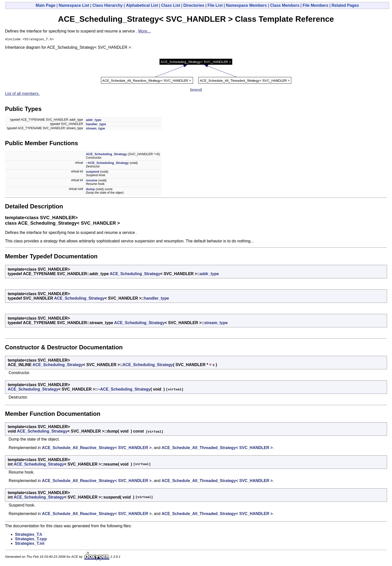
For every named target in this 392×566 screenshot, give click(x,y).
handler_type (96, 125)
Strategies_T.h (28, 535)
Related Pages (345, 5)
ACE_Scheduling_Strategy (106, 155)
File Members (315, 5)
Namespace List (74, 5)
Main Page (46, 5)
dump (90, 190)
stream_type (95, 129)
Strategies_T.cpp (31, 540)
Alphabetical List (142, 5)
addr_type (93, 121)
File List (215, 5)
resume (91, 181)
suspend (92, 172)
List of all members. (22, 94)
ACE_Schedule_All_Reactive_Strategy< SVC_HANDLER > (97, 448)
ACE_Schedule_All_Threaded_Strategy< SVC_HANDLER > (217, 448)
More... (144, 31)
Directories (194, 5)
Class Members (285, 5)
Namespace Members (246, 5)
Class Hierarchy (108, 5)
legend (196, 90)
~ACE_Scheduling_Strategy (107, 164)
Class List (171, 5)
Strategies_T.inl (30, 544)
